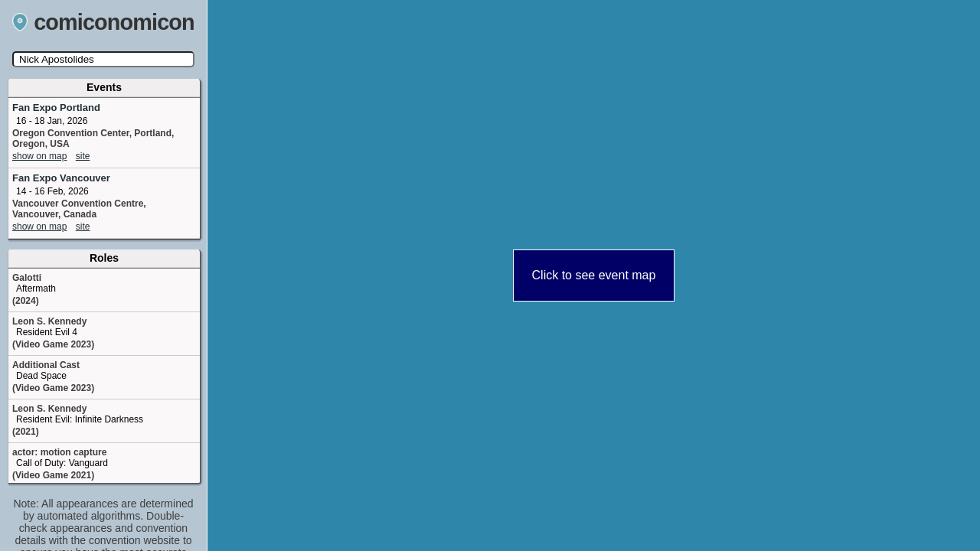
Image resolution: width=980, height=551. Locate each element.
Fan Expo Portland (56, 108)
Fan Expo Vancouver (61, 178)
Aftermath (36, 289)
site (83, 156)
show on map (39, 156)
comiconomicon (103, 22)
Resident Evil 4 (47, 332)
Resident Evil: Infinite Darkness (80, 419)
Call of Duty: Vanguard (62, 463)
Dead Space (41, 376)
